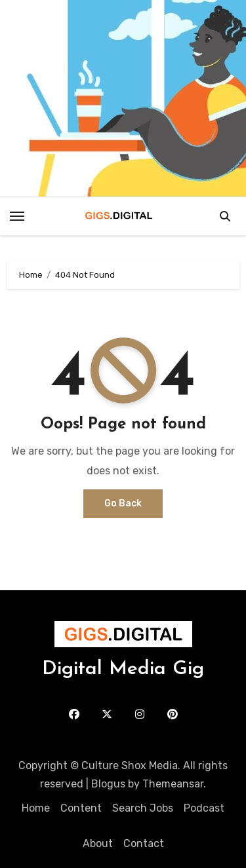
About (98, 843)
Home (36, 808)
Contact (144, 843)
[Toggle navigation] (17, 216)
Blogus (108, 784)
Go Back (123, 503)
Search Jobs (143, 808)
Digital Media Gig (123, 669)
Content (81, 808)
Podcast (204, 808)
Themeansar (173, 784)
